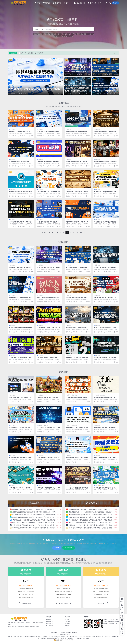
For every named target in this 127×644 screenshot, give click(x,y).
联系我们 (69, 548)
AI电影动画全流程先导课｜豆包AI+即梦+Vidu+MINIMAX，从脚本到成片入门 (38, 512)
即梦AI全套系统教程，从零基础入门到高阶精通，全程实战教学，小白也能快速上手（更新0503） (35, 90)
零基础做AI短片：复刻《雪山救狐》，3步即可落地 (76, 328)
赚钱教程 (52, 34)
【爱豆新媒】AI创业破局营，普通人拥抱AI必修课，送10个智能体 (21, 359)
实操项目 (12, 87)
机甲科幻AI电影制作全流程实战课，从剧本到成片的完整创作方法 (77, 92)
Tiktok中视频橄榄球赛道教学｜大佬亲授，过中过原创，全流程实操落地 (36, 528)
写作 (86, 34)
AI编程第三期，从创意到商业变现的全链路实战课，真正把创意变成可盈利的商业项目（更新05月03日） (47, 520)
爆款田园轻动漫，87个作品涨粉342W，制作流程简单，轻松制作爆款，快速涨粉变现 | (98, 512)
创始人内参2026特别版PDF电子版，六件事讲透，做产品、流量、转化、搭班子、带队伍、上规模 (44, 522)
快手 (72, 34)
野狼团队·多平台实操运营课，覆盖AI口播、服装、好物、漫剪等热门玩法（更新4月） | (98, 517)
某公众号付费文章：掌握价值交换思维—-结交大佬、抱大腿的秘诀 (49, 193)
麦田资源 (63, 633)
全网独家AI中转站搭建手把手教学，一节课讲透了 (21, 193)
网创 (47, 34)
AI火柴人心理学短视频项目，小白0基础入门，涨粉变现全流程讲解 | (49, 428)
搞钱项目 (59, 34)
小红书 (59, 36)
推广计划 (67, 624)
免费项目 (63, 372)
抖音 (68, 34)
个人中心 (67, 619)
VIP (57, 548)
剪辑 (71, 36)
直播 (76, 34)
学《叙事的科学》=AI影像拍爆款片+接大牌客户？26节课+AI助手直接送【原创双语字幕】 (42, 515)
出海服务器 (49, 619)
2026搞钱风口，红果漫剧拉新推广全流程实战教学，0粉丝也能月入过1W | (94, 520)
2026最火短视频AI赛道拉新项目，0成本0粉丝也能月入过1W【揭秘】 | (78, 398)
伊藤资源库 (49, 624)
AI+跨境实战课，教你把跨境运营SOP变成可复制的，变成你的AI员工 (106, 223)
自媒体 (81, 34)
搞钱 (64, 34)
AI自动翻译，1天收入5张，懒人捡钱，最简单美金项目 (49, 328)
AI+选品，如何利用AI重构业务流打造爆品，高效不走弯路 (49, 132)
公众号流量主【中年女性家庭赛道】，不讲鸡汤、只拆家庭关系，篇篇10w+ (37, 525)
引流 (63, 36)
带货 (67, 36)
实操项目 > (36, 503)
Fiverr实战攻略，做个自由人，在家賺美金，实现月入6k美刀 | (21, 398)
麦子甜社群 (49, 626)
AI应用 (69, 395)
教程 (43, 34)
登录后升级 (26, 604)
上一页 (55, 232)
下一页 (79, 232)
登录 (115, 3)
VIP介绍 (67, 621)
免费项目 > (93, 503)
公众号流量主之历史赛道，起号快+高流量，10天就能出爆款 (77, 193)
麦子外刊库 (49, 621)
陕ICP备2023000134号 (63, 634)
